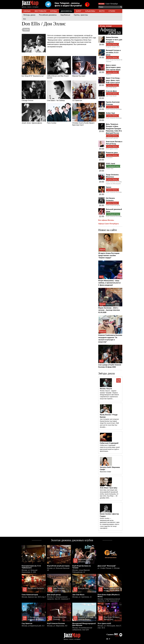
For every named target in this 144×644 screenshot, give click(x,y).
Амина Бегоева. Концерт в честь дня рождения (114, 40)
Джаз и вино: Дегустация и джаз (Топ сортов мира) (113, 67)
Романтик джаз (112, 153)
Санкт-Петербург (112, 4)
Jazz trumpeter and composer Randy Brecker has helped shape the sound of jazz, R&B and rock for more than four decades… (109, 423)
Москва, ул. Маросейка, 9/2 (57, 626)
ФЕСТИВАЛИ (40, 11)
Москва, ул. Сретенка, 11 (82, 597)
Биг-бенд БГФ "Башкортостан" (34, 66)
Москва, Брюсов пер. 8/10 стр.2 (34, 597)
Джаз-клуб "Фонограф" (107, 566)
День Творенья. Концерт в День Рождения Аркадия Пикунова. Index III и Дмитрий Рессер (114, 129)
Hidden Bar (110, 168)
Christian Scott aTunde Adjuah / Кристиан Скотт (84, 114)
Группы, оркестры (81, 15)
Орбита (108, 74)
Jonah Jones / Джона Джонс (34, 113)
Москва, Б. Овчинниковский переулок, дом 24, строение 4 (58, 598)
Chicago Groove (34, 91)
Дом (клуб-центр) (112, 138)
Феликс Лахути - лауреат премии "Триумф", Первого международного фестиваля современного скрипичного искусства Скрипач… (109, 395)
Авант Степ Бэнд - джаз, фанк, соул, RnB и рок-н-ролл (113, 80)
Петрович (109, 157)
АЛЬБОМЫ (90, 11)
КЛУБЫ (54, 11)
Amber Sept (110, 113)
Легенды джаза (29, 15)
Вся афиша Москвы (106, 220)
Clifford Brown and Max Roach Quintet (59, 67)
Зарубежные (65, 15)
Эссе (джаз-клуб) (112, 149)
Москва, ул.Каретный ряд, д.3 (33, 626)
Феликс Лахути (106, 389)
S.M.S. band (110, 164)
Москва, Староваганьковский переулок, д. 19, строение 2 (109, 600)
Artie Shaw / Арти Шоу (109, 488)
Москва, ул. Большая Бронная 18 (58, 569)
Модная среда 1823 (113, 47)
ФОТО (102, 11)
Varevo (108, 187)
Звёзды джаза (106, 373)
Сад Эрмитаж (27, 623)
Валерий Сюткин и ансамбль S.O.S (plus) (113, 53)
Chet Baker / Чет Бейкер (59, 91)
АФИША (27, 11)
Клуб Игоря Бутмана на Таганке (114, 61)
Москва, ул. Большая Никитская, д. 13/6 (29, 571)
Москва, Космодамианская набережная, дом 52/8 (82, 629)
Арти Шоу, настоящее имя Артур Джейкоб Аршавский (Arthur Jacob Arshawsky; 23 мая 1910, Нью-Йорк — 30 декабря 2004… (109, 494)
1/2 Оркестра (84, 91)
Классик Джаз (111, 91)
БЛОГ (79, 11)
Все (25, 19)
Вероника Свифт (105, 472)
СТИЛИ (112, 11)
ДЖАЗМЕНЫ (66, 11)
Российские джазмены (48, 15)
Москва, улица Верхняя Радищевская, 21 (81, 571)
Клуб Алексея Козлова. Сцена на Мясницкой (114, 183)
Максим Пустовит (84, 66)
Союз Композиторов (113, 205)
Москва (101, 4)
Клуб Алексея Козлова (114, 109)
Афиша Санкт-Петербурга (108, 224)
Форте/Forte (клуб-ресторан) (58, 566)
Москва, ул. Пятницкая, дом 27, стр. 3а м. (110, 627)
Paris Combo (59, 113)
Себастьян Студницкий (109, 443)
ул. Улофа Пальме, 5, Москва (109, 568)
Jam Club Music (111, 87)
